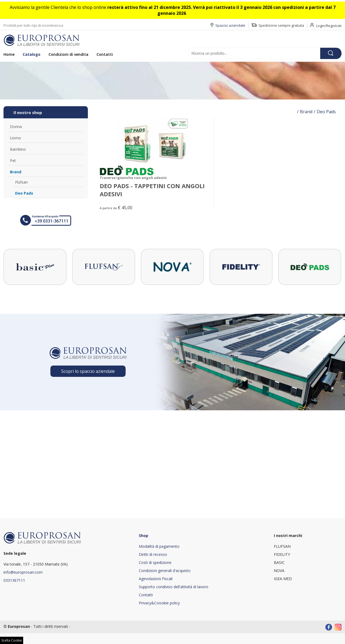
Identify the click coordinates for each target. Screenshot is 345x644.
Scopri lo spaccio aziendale (88, 371)
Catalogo (32, 54)
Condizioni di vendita (68, 54)
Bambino (18, 149)
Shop (144, 535)
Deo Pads (24, 193)
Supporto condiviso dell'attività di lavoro (174, 587)
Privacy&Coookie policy (159, 603)
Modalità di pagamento (159, 546)
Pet (13, 161)
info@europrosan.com (23, 572)
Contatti (105, 54)
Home (9, 54)
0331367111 (14, 580)
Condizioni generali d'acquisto (165, 571)
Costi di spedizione (155, 562)
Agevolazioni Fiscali (156, 579)
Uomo (15, 138)
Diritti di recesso (153, 554)
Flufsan (21, 182)
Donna (16, 127)
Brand (16, 172)
